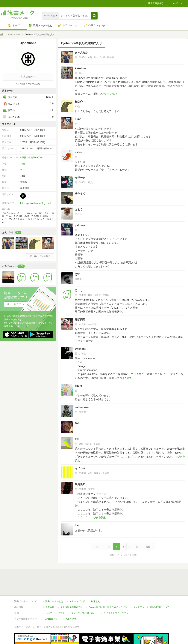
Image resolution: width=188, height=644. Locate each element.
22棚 (23, 164)
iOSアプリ (71, 602)
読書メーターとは (54, 584)
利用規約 (95, 584)
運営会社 (50, 590)
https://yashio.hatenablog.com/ (35, 203)
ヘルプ (49, 596)
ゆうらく (80, 193)
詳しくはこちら (15, 304)
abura (78, 386)
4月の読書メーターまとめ (28, 84)
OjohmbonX (14, 34)
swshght (80, 349)
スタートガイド (77, 584)
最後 (148, 547)
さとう (79, 209)
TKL (77, 439)
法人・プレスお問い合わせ (84, 596)
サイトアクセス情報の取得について (151, 590)
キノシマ (80, 468)
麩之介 (79, 102)
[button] (94, 16)
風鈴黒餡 (80, 484)
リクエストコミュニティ (116, 596)
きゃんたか (81, 52)
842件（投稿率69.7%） (32, 157)
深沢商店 (80, 319)
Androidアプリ (53, 602)
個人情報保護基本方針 (72, 590)
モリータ (80, 178)
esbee (79, 152)
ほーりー (80, 290)
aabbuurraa (82, 407)
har (77, 525)
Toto (78, 423)
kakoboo (80, 68)
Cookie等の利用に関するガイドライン (108, 590)
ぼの (78, 274)
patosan (80, 225)
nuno (78, 119)
